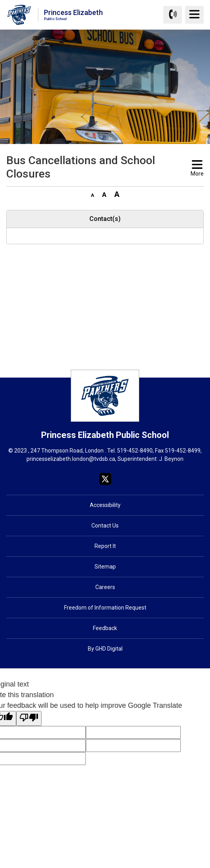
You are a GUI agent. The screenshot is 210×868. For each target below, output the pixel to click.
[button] (93, 194)
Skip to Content (0, 0)
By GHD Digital (105, 649)
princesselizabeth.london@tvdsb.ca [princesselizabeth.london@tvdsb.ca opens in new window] (71, 459)
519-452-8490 (135, 451)
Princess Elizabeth (73, 14)
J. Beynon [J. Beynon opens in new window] (171, 459)
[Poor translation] (29, 718)
